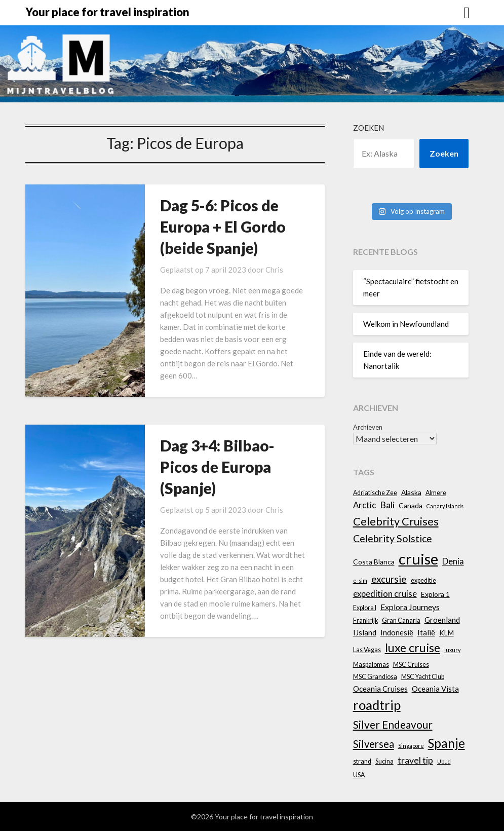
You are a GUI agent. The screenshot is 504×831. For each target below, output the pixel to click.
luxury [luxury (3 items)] (452, 650)
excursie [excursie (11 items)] (389, 579)
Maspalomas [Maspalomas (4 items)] (371, 665)
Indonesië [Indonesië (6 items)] (397, 632)
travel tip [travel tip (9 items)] (415, 760)
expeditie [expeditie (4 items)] (423, 580)
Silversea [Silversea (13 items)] (374, 744)
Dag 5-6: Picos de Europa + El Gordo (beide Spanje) (223, 226)
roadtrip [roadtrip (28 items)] (377, 705)
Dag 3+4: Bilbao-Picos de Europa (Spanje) (217, 467)
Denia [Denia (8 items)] (453, 561)
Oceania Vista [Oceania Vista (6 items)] (435, 689)
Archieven (368, 427)
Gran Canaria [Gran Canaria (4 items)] (401, 620)
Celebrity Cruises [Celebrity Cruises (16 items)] (396, 521)
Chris (274, 270)
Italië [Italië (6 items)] (426, 632)
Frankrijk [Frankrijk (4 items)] (365, 620)
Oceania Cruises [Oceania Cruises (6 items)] (380, 689)
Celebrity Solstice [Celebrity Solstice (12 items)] (393, 538)
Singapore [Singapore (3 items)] (411, 746)
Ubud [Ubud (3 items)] (444, 761)
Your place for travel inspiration (107, 12)
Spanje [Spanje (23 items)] (447, 743)
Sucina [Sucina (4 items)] (384, 761)
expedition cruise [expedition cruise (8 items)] (385, 594)
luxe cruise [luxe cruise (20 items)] (413, 648)
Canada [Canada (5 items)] (411, 505)
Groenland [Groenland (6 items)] (442, 620)
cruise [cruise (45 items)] (418, 559)
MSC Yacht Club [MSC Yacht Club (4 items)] (423, 677)
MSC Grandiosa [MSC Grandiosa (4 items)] (375, 677)
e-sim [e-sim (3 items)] (360, 580)
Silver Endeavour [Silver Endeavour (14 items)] (393, 724)
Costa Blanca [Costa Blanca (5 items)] (374, 562)
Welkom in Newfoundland (406, 324)
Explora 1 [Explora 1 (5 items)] (435, 594)
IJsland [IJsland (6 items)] (365, 632)
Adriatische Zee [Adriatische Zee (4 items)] (375, 493)
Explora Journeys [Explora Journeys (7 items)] (410, 607)
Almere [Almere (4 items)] (436, 493)
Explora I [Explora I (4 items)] (365, 608)
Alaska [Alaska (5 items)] (411, 492)
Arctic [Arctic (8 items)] (364, 505)
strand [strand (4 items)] (362, 761)
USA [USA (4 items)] (359, 775)
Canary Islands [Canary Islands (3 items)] (445, 506)
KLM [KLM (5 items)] (447, 633)
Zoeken (369, 128)
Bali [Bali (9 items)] (387, 505)
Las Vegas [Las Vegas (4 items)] (367, 650)
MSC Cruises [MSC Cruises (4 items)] (411, 665)
